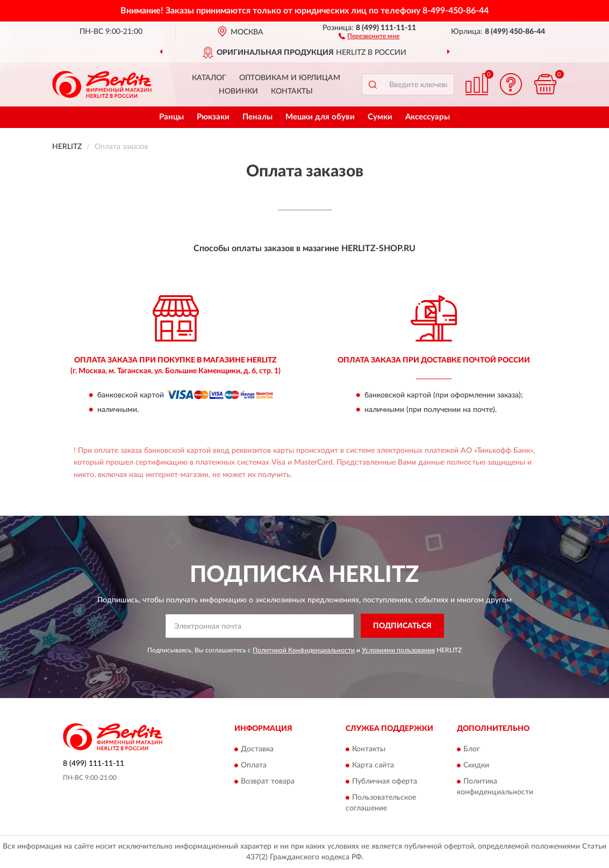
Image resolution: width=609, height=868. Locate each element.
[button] (369, 35)
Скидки (476, 766)
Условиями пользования (398, 650)
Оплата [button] (254, 766)
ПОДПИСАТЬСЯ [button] (402, 626)
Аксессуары (428, 117)
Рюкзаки (213, 117)
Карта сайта (373, 766)
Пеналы (257, 117)
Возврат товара (268, 782)
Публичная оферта (385, 782)
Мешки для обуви (320, 117)
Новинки (238, 91)
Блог (472, 750)
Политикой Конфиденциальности (304, 650)
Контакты (292, 91)
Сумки (380, 117)
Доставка (257, 750)
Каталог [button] (209, 78)
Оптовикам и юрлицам (290, 78)
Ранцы (171, 117)
